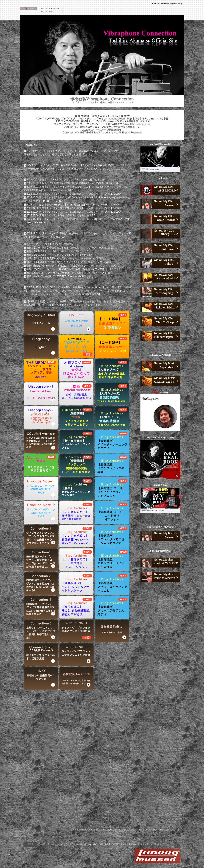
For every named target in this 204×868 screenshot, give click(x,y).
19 (110, 829)
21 (114, 829)
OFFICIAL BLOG (47, 11)
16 (103, 829)
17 (105, 829)
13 (96, 829)
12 (93, 829)
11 (91, 829)
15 (100, 829)
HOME (28, 9)
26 (126, 829)
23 (119, 829)
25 (124, 829)
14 (98, 829)
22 (117, 829)
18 (107, 829)
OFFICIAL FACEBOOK (50, 8)
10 (89, 829)
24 (121, 829)
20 (112, 829)
